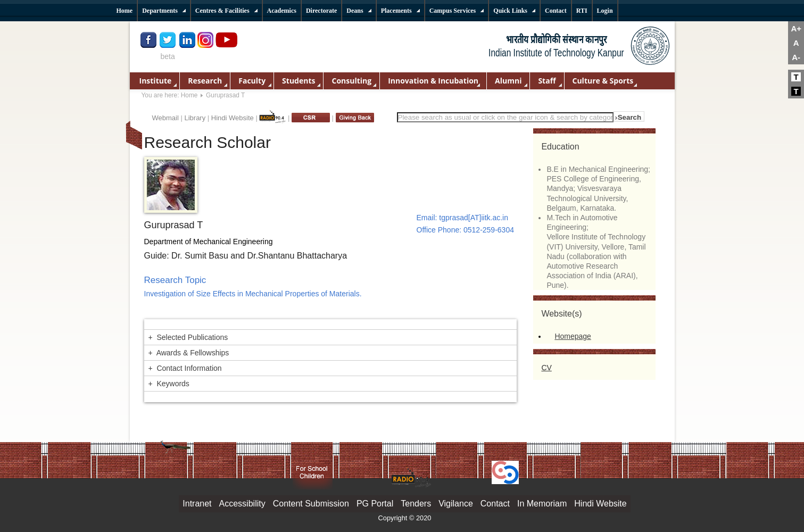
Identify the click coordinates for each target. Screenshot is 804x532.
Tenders (416, 504)
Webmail (165, 118)
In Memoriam (542, 504)
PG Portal (375, 504)
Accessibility (242, 504)
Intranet (197, 504)
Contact (495, 504)
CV (546, 368)
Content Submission (311, 504)
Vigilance (456, 504)
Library (195, 118)
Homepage (573, 336)
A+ (796, 28)
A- (796, 57)
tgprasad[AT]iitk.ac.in (474, 218)
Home (189, 95)
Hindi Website (233, 118)
